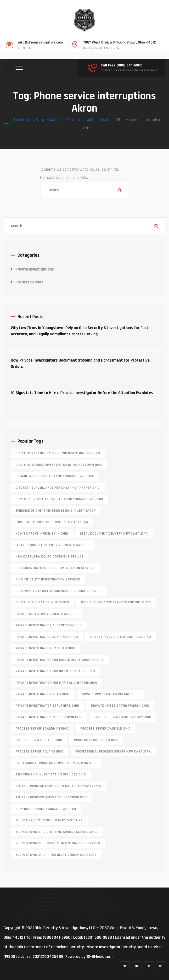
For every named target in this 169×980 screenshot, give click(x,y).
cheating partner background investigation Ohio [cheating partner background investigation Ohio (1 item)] (58, 453)
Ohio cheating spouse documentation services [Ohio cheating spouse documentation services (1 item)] (56, 568)
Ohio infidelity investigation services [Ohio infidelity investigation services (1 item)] (48, 579)
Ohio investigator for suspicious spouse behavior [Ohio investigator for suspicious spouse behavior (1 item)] (59, 591)
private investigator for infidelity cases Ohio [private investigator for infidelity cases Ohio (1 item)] (55, 671)
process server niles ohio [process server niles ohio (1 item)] (96, 740)
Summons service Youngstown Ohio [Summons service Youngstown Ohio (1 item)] (46, 809)
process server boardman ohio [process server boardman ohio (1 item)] (42, 729)
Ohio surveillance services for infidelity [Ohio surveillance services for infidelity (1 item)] (116, 602)
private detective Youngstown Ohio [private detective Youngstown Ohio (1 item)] (46, 614)
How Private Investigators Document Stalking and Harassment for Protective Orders (80, 363)
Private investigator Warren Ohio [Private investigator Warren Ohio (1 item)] (120, 706)
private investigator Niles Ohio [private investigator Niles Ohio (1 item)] (42, 694)
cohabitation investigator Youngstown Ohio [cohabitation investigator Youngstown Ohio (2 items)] (54, 476)
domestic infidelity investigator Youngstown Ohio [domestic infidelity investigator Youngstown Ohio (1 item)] (59, 499)
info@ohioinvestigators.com (40, 43)
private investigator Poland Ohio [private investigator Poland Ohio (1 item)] (110, 694)
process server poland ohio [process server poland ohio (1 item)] (39, 752)
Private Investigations (35, 269)
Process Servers (29, 282)
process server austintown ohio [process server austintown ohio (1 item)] (123, 717)
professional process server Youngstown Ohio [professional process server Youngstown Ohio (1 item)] (56, 763)
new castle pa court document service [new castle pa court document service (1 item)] (49, 557)
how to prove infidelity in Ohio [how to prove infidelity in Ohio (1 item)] (42, 534)
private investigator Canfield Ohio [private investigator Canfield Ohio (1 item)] (45, 648)
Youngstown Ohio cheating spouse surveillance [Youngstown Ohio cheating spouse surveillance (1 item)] (57, 832)
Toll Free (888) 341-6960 (122, 65)
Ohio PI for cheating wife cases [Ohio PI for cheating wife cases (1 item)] (42, 602)
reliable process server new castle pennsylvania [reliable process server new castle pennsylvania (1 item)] (58, 786)
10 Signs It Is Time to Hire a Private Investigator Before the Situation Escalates (82, 393)
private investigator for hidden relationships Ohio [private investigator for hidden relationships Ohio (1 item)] (60, 660)
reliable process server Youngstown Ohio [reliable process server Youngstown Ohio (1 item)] (52, 797)
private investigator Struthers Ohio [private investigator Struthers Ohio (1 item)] (47, 706)
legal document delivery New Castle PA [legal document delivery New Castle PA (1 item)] (114, 534)
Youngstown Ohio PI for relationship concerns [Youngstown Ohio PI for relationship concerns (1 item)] (56, 855)
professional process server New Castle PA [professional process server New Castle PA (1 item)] (113, 752)
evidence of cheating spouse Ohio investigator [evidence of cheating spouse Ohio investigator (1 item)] (56, 511)
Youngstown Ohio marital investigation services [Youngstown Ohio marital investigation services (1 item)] (58, 843)
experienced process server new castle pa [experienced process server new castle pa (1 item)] (52, 522)
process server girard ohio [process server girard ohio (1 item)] (39, 740)
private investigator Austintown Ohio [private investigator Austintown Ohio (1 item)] (49, 625)
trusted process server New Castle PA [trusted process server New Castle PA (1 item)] (49, 820)
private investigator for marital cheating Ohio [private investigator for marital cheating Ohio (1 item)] (56, 683)
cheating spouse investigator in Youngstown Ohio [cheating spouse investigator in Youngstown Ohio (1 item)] (59, 465)
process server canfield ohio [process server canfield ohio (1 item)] (106, 729)
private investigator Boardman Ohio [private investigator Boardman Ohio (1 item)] (47, 637)
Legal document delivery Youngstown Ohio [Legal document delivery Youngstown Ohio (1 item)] (52, 545)
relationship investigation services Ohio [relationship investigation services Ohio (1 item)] (51, 774)
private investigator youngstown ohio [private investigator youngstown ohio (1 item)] (49, 717)
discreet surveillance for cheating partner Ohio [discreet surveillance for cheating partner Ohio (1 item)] (58, 488)
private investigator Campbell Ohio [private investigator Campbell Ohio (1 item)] (121, 637)
